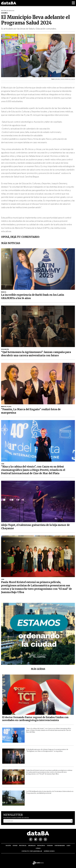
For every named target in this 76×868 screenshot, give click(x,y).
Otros (38, 848)
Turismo (50, 846)
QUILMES (57, 79)
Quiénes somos (49, 851)
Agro (68, 846)
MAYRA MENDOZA (66, 79)
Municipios (41, 846)
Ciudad (15, 846)
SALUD (73, 79)
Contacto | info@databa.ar (32, 851)
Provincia (23, 846)
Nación (8, 846)
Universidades (60, 846)
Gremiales (32, 846)
